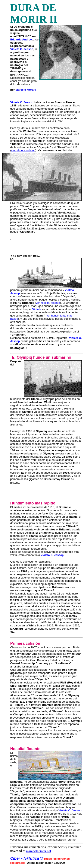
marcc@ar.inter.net (39, 851)
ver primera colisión (23, 150)
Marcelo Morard (26, 90)
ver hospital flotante (48, 303)
